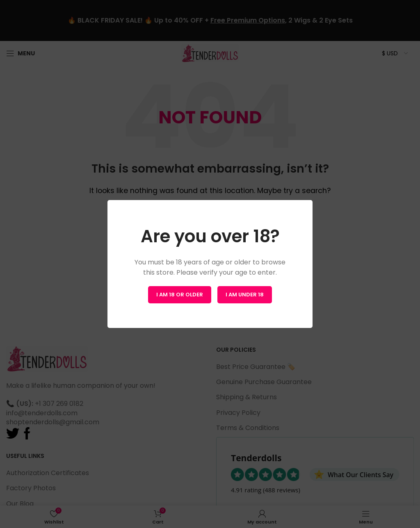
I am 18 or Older (180, 295)
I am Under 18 (245, 295)
